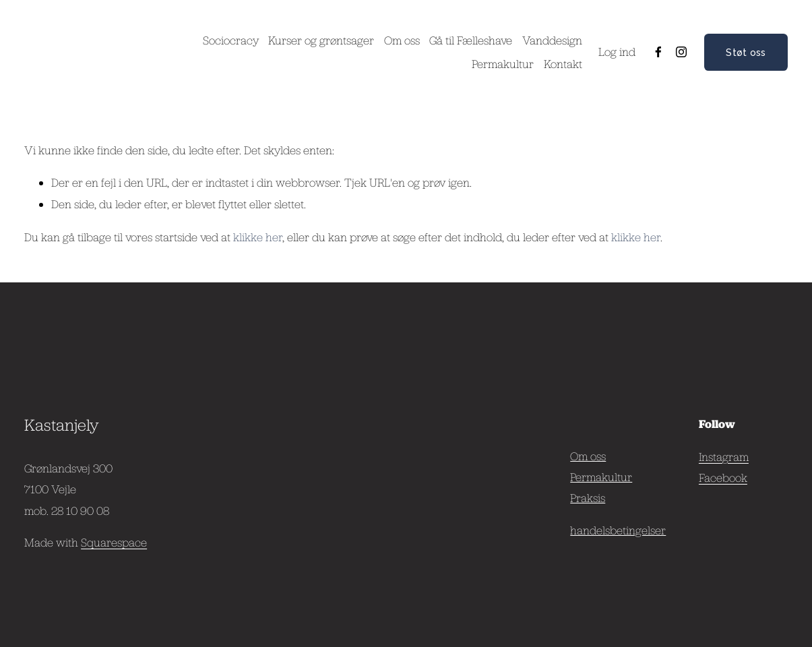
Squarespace (114, 542)
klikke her (258, 237)
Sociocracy (231, 40)
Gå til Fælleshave (471, 40)
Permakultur (503, 64)
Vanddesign (552, 40)
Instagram (724, 457)
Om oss (402, 40)
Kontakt (563, 64)
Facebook (723, 477)
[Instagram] (681, 52)
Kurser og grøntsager (321, 40)
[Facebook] (658, 52)
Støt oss (746, 52)
